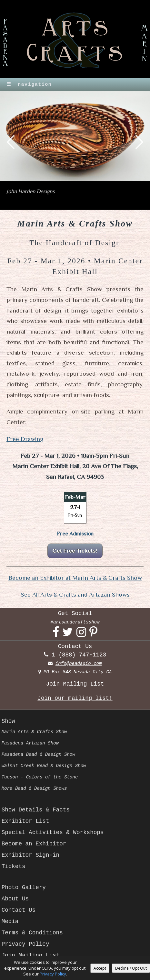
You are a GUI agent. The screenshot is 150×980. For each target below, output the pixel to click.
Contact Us (19, 910)
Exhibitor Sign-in (31, 855)
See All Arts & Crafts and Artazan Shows (75, 595)
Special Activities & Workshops (53, 832)
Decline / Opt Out (131, 968)
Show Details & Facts (36, 810)
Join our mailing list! (75, 698)
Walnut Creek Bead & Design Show (44, 766)
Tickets (14, 866)
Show (8, 721)
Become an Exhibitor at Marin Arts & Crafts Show (75, 578)
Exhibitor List (25, 821)
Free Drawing (25, 439)
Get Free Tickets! (75, 551)
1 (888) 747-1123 (79, 655)
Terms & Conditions (32, 933)
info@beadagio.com (79, 664)
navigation (29, 84)
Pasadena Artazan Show (30, 743)
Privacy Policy (25, 944)
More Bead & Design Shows (34, 788)
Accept (100, 968)
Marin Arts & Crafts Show (34, 732)
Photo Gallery (24, 887)
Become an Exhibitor (34, 844)
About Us (15, 899)
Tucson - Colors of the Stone (40, 777)
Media (10, 921)
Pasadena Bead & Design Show (38, 754)
